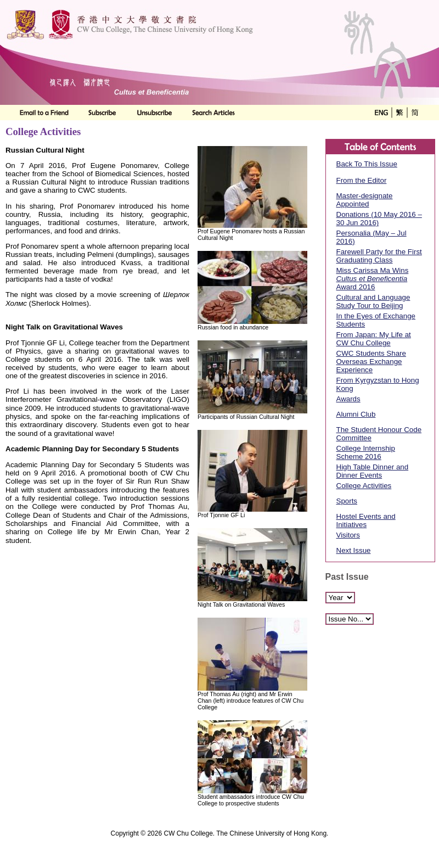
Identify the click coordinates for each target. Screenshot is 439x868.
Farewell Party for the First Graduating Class (379, 256)
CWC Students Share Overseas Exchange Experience (371, 362)
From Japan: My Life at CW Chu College (374, 339)
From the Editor (362, 180)
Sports (347, 501)
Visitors (348, 535)
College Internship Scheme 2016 (366, 452)
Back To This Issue (367, 164)
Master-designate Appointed (365, 200)
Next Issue (354, 550)
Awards (348, 399)
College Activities (364, 486)
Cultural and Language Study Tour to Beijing (373, 301)
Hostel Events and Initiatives (366, 520)
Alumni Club (356, 414)
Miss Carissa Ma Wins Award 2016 (373, 279)
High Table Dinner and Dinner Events (373, 471)
